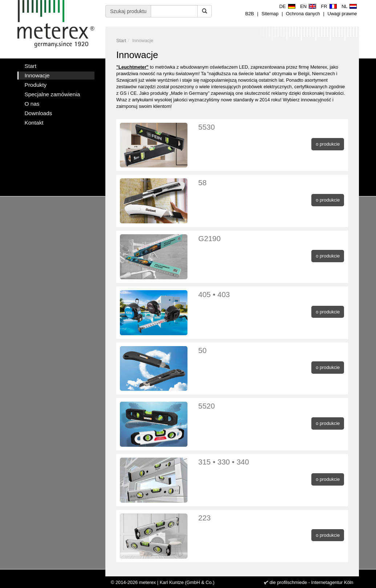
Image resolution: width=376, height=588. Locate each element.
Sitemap (270, 14)
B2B (250, 14)
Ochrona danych (303, 14)
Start (121, 40)
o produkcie (328, 144)
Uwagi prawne (342, 14)
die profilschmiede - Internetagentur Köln (311, 582)
